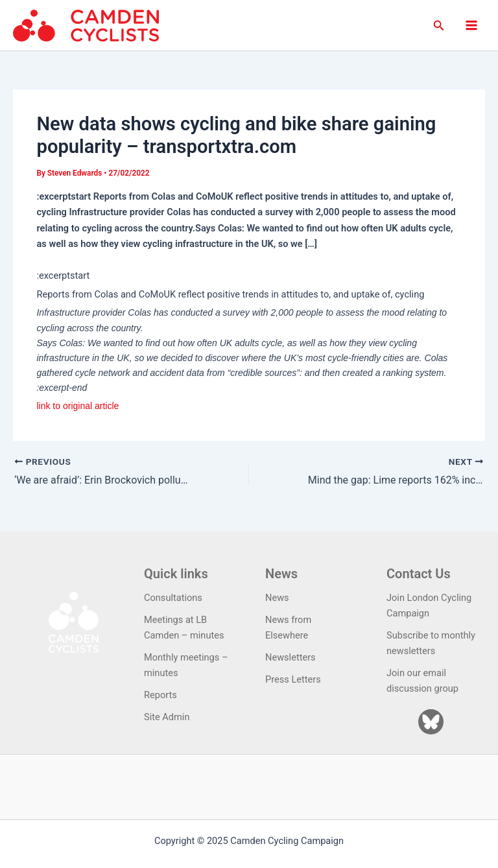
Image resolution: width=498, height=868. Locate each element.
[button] (439, 26)
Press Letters (293, 679)
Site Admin (167, 717)
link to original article (77, 406)
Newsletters (290, 657)
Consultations (173, 598)
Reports (160, 695)
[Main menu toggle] (471, 25)
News (277, 598)
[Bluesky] (431, 722)
